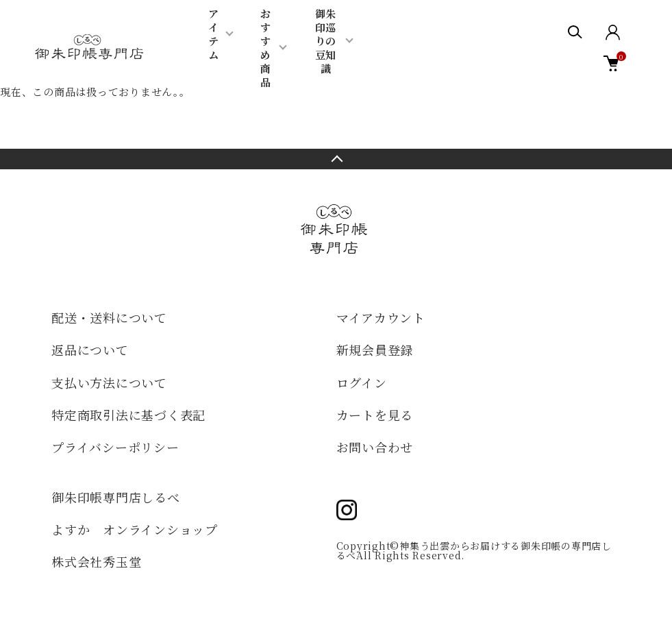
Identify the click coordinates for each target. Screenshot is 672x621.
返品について (90, 350)
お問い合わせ (375, 447)
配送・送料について (109, 317)
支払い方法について (109, 382)
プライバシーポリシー (115, 447)
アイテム (213, 34)
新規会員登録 (375, 350)
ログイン (362, 382)
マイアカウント (381, 317)
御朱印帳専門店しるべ (116, 497)
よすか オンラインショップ (135, 529)
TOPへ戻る (336, 159)
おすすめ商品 (265, 48)
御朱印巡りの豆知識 (325, 41)
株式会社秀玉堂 (96, 561)
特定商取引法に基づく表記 (128, 415)
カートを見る (375, 415)
